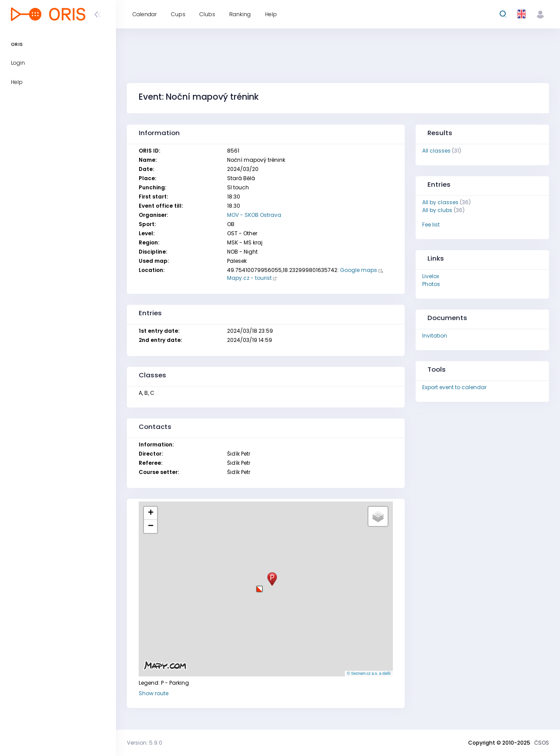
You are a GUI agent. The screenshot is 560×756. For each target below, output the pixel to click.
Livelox (431, 276)
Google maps (359, 270)
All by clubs (437, 210)
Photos (431, 284)
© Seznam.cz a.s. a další (369, 673)
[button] (259, 586)
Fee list (431, 225)
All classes (436, 151)
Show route (154, 693)
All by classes (440, 202)
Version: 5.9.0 (145, 743)
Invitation (435, 336)
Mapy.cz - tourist (249, 278)
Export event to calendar (454, 387)
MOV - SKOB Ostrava (254, 215)
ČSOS (542, 743)
